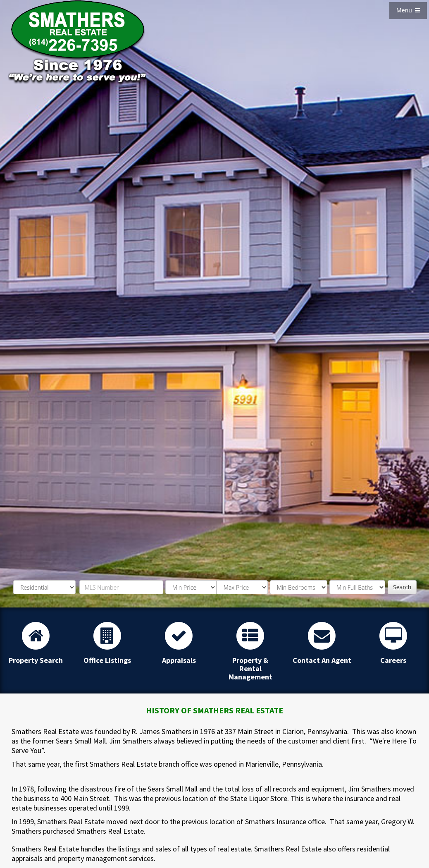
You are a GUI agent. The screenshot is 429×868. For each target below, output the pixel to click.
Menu (408, 10)
